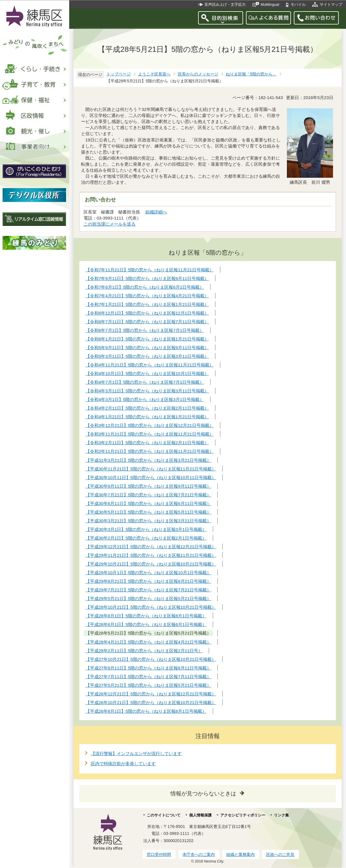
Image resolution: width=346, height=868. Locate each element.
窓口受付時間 (159, 854)
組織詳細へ (156, 212)
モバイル (298, 4)
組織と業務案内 (240, 854)
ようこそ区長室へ (154, 74)
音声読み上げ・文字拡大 (225, 4)
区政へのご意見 (280, 854)
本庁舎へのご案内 (199, 854)
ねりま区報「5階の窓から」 (251, 74)
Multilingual (270, 4)
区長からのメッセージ (198, 74)
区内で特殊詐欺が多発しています (123, 764)
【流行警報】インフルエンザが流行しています (136, 753)
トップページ (119, 74)
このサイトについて (164, 815)
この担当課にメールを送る (110, 224)
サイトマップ (331, 4)
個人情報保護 (200, 815)
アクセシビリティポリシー (243, 815)
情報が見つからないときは (203, 794)
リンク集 (281, 815)
